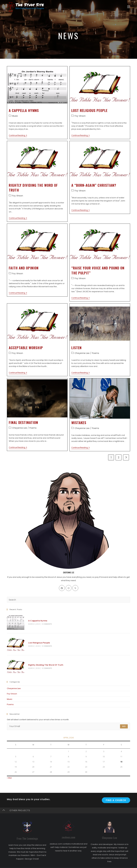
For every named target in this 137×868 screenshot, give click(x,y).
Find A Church (116, 794)
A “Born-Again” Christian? (94, 185)
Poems (96, 353)
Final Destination (23, 422)
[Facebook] (62, 588)
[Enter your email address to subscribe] (69, 721)
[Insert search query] (69, 600)
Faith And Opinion (24, 268)
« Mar (9, 772)
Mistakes (79, 422)
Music (15, 116)
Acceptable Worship (26, 348)
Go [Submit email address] (124, 721)
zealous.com (68, 832)
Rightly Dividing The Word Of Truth (33, 188)
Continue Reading (18, 136)
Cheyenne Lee (82, 353)
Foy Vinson (80, 116)
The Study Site (77, 865)
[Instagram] (69, 588)
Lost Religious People (89, 110)
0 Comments (45, 623)
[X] (75, 588)
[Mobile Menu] (129, 7)
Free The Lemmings (27, 833)
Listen (76, 348)
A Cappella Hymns (24, 110)
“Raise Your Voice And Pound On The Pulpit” (98, 270)
